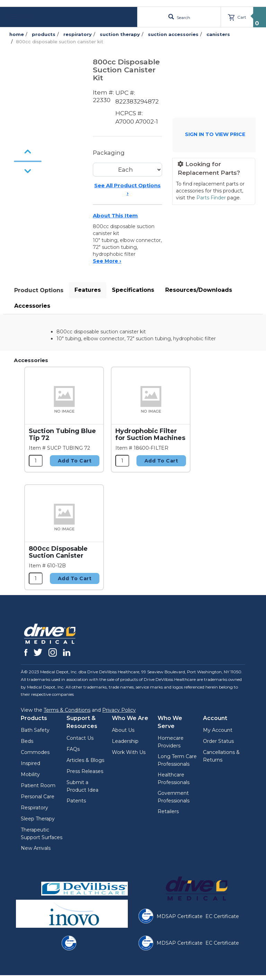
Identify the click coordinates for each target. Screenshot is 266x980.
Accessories (32, 306)
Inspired (30, 763)
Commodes (35, 752)
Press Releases (85, 771)
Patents (76, 801)
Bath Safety (35, 730)
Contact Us (80, 738)
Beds (27, 741)
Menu (22, 17)
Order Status (218, 741)
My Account (218, 730)
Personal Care (38, 797)
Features (88, 290)
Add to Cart (75, 461)
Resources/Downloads (199, 290)
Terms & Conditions (67, 710)
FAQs (73, 749)
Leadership (125, 741)
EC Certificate (222, 916)
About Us (123, 730)
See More (107, 261)
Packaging (109, 153)
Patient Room (38, 785)
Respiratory (34, 808)
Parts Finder (211, 198)
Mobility (30, 774)
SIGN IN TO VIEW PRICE (215, 134)
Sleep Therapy (38, 819)
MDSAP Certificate (180, 916)
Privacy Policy (119, 710)
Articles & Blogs (85, 760)
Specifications (133, 290)
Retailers (168, 811)
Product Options (39, 290)
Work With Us (129, 752)
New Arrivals (36, 848)
